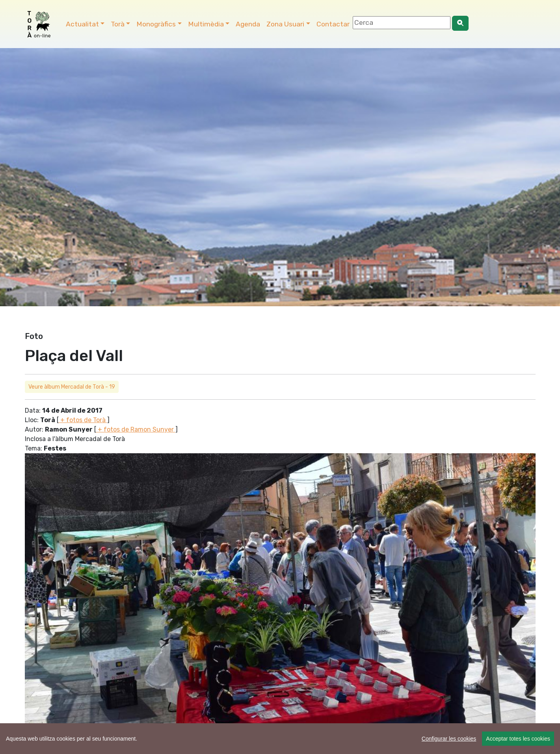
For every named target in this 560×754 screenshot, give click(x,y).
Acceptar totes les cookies (518, 739)
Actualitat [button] (82, 24)
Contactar (333, 24)
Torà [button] (118, 24)
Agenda (248, 24)
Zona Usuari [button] (285, 24)
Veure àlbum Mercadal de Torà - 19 (72, 387)
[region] (280, 739)
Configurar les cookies (449, 739)
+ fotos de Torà (83, 420)
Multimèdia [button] (206, 24)
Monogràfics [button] (156, 24)
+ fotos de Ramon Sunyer (136, 429)
